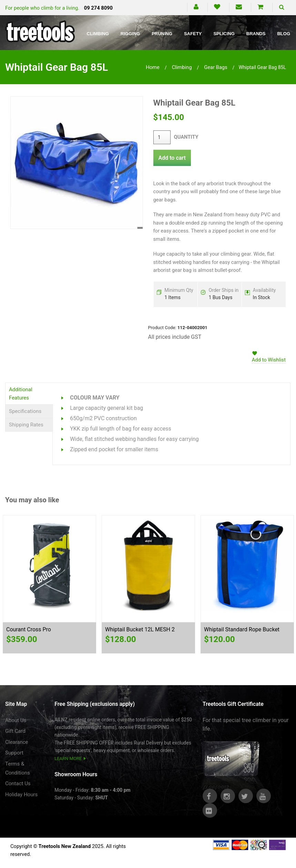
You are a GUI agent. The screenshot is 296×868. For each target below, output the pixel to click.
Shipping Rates (26, 425)
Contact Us (18, 783)
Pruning (162, 34)
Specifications (25, 411)
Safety (193, 34)
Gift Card (15, 731)
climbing (182, 67)
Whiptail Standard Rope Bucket (242, 629)
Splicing (224, 34)
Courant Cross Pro (29, 629)
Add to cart (172, 158)
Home (153, 67)
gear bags (216, 67)
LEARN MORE (68, 758)
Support (14, 753)
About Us (16, 720)
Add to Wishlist (269, 360)
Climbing (98, 34)
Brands (256, 34)
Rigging (130, 34)
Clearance (17, 742)
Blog (284, 34)
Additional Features (21, 394)
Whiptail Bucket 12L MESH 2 (140, 629)
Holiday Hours (21, 795)
